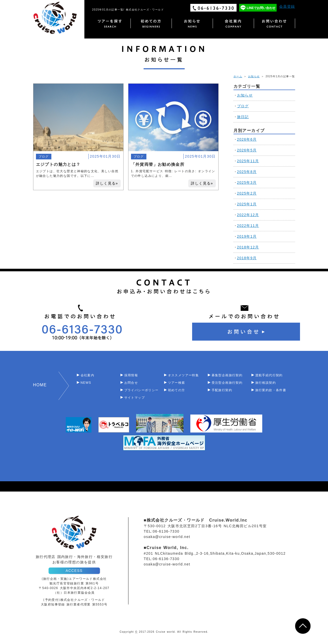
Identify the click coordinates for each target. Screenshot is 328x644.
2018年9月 (247, 258)
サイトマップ (135, 398)
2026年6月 (247, 139)
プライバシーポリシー (142, 390)
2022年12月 (248, 215)
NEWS (86, 383)
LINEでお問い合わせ (261, 8)
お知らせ (254, 76)
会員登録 (287, 6)
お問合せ (131, 383)
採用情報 (131, 375)
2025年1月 (247, 204)
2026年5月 (247, 150)
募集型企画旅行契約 (227, 375)
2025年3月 (247, 182)
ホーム (238, 76)
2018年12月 (248, 247)
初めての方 (177, 390)
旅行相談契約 (266, 383)
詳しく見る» (107, 183)
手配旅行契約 (222, 390)
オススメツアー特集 (184, 375)
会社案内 (88, 375)
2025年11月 (248, 161)
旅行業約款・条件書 (271, 390)
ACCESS (74, 571)
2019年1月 (247, 236)
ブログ (44, 157)
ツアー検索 (177, 383)
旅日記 (243, 117)
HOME (40, 385)
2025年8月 (247, 172)
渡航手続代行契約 (269, 375)
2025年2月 (247, 193)
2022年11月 (248, 226)
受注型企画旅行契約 (227, 383)
